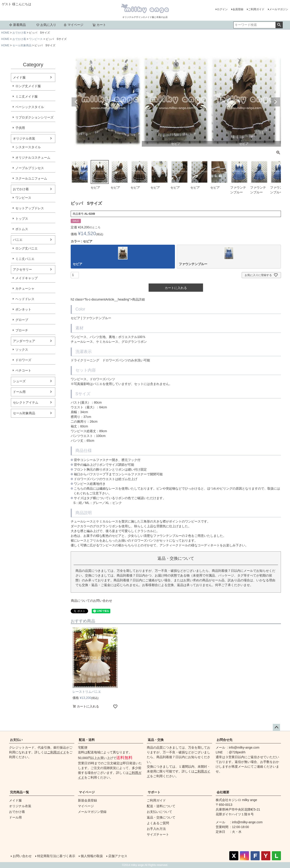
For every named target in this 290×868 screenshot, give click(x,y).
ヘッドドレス (25, 299)
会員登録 (238, 9)
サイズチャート (158, 834)
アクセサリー (22, 269)
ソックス (22, 350)
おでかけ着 (19, 33)
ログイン (222, 9)
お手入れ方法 (156, 829)
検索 (279, 25)
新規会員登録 (87, 800)
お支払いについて (159, 812)
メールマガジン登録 (92, 812)
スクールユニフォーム (31, 178)
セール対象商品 (22, 45)
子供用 (20, 128)
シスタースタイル (28, 147)
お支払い (16, 740)
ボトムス (22, 229)
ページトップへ (276, 727)
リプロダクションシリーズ (34, 117)
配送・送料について (161, 806)
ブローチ (22, 330)
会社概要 (223, 792)
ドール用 (19, 392)
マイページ (73, 25)
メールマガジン (279, 9)
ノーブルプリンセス (30, 168)
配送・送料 (87, 740)
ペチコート (23, 370)
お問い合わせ (22, 856)
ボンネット (23, 309)
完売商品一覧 (19, 792)
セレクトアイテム (26, 402)
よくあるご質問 (158, 823)
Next (275, 102)
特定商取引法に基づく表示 (56, 856)
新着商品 (17, 25)
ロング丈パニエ (27, 248)
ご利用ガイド (256, 9)
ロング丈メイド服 (28, 86)
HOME (5, 33)
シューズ (19, 381)
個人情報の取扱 (92, 856)
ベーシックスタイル (30, 107)
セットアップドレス (30, 208)
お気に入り (46, 25)
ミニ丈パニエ (25, 259)
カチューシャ (25, 289)
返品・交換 (156, 740)
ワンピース (36, 39)
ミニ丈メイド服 (27, 96)
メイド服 (19, 77)
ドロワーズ (23, 360)
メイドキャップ (27, 278)
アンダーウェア (24, 341)
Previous (76, 102)
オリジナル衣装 (24, 138)
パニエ (18, 240)
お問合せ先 (225, 740)
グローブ (22, 320)
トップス (22, 219)
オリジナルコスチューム (33, 158)
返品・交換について (161, 817)
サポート (154, 792)
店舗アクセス (118, 856)
